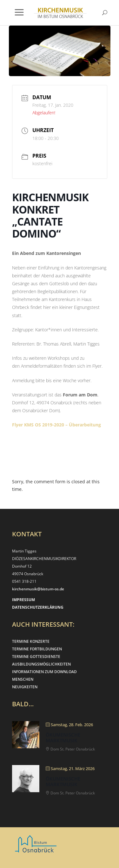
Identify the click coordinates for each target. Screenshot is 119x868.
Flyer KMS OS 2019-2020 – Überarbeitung (56, 425)
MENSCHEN (23, 679)
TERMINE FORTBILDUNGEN (37, 649)
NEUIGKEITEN (25, 687)
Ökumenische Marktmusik (63, 738)
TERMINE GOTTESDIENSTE (36, 657)
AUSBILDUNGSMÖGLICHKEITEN (41, 664)
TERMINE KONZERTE (31, 641)
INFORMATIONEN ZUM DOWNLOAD (44, 672)
